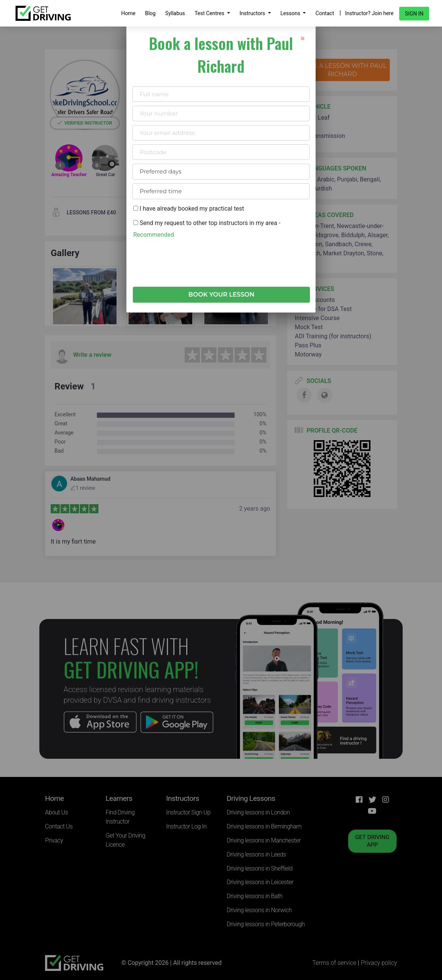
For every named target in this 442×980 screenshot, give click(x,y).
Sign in (414, 14)
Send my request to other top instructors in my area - (207, 229)
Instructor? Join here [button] (369, 13)
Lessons (291, 13)
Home (128, 13)
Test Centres (210, 13)
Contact (325, 13)
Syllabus (175, 13)
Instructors (253, 13)
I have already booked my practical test (189, 209)
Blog (150, 13)
